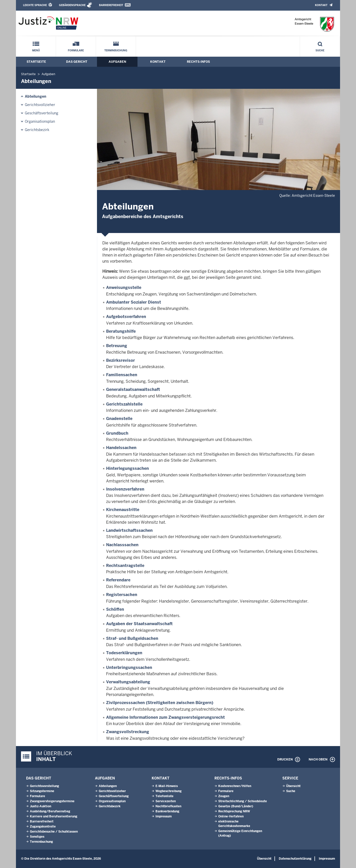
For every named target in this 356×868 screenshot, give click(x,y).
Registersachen (122, 595)
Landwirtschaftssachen (129, 530)
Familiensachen (122, 375)
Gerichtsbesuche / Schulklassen (54, 832)
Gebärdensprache (72, 5)
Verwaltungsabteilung (128, 682)
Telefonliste (164, 796)
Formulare (76, 50)
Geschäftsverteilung (42, 113)
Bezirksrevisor (121, 360)
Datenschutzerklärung (295, 859)
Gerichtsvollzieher (40, 105)
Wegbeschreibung (169, 791)
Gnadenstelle (119, 419)
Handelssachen (121, 448)
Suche (320, 50)
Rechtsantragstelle (125, 566)
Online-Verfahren (231, 816)
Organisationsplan (40, 121)
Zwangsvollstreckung (128, 732)
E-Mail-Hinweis (167, 786)
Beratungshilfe (121, 331)
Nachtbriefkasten (168, 806)
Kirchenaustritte (123, 510)
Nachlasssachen (122, 545)
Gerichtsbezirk (37, 130)
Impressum (164, 816)
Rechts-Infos (198, 62)
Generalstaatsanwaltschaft (133, 389)
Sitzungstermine (42, 791)
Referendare (118, 580)
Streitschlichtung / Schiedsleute (243, 801)
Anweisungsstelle (124, 288)
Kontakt (321, 5)
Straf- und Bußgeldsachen (132, 638)
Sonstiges (37, 837)
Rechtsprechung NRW (234, 811)
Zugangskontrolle (43, 827)
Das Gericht (77, 62)
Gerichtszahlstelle (124, 404)
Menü (36, 50)
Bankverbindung (167, 811)
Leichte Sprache (35, 5)
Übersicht (293, 786)
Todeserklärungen (124, 653)
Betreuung (117, 346)
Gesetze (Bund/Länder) (236, 806)
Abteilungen (36, 96)
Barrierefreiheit (111, 5)
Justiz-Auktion (41, 806)
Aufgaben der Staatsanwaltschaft (139, 624)
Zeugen (224, 796)
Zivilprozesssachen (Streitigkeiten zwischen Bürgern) (160, 703)
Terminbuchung (116, 50)
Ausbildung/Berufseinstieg (50, 811)
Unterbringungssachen (129, 668)
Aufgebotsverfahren (126, 317)
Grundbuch (117, 433)
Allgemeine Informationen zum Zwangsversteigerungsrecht (165, 717)
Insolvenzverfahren (125, 489)
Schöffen (115, 609)
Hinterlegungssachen (127, 468)
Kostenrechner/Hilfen (235, 786)
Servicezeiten (166, 801)
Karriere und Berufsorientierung (54, 816)
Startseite (36, 62)
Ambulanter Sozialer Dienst (134, 302)
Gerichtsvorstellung (44, 786)
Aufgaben (117, 62)
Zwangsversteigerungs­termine (52, 801)
